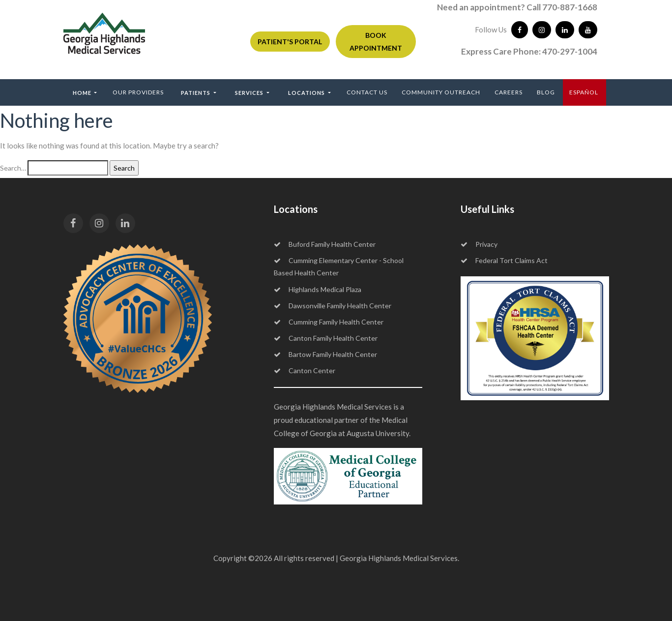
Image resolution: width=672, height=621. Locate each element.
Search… (13, 168)
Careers (509, 92)
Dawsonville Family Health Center (333, 306)
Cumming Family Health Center (329, 322)
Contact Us (367, 92)
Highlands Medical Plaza (318, 289)
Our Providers (138, 92)
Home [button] (83, 93)
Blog (546, 92)
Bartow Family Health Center (325, 354)
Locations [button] (307, 93)
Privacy (479, 244)
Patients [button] (196, 93)
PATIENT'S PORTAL (290, 42)
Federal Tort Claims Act (504, 260)
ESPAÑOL (584, 92)
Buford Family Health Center (325, 244)
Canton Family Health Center (326, 338)
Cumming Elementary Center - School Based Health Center (339, 266)
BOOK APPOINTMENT (376, 41)
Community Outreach (441, 92)
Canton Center (305, 370)
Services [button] (250, 93)
